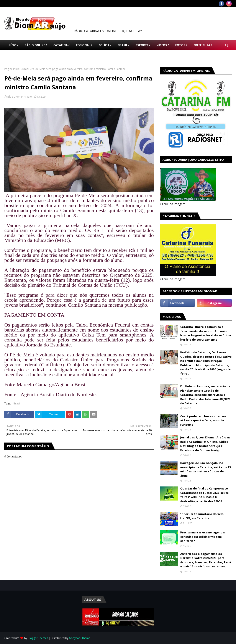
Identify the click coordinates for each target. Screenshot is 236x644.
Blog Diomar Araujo (20, 97)
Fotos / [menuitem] (181, 45)
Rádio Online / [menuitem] (36, 45)
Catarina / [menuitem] (61, 45)
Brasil (26, 69)
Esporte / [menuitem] (143, 45)
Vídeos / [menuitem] (163, 45)
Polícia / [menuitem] (105, 45)
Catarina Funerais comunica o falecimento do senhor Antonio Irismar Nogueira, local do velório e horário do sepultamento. (206, 333)
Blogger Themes (38, 638)
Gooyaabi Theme (80, 638)
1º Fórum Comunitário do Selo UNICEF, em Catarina (202, 516)
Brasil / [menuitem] (124, 45)
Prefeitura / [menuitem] (203, 45)
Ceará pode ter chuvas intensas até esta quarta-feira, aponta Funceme (203, 420)
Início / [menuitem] (13, 45)
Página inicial (12, 69)
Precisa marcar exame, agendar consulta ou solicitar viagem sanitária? (203, 537)
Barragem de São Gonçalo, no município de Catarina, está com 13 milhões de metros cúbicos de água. (206, 469)
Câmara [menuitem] (14, 55)
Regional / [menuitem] (84, 45)
